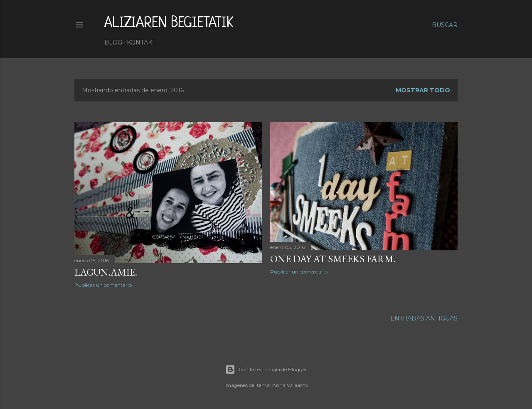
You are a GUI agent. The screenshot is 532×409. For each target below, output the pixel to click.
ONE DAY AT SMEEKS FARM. (333, 259)
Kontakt (141, 42)
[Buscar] (445, 25)
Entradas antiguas (424, 318)
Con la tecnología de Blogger (266, 370)
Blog (113, 42)
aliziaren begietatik (169, 23)
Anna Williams (290, 385)
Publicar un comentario (103, 285)
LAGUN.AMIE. (106, 272)
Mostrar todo (423, 90)
